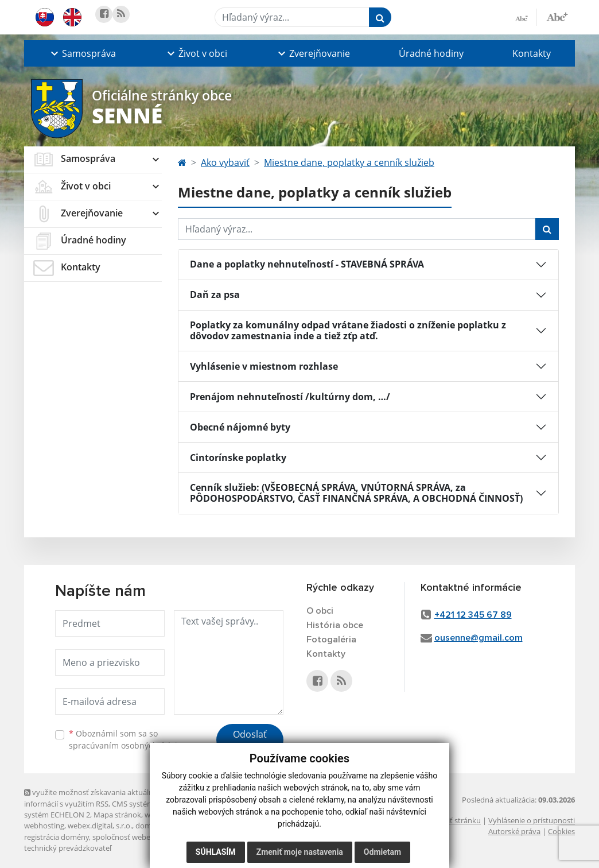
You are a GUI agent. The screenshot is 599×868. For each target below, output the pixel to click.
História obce (335, 625)
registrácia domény (57, 837)
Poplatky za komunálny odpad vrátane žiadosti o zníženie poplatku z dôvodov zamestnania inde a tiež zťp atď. (348, 330)
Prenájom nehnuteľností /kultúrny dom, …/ (290, 397)
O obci (320, 611)
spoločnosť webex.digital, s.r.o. (144, 837)
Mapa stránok (117, 815)
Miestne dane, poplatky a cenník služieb (349, 162)
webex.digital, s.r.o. (100, 826)
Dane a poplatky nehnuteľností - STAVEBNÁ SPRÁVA (307, 264)
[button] (82, 53)
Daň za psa (215, 294)
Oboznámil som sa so (127, 739)
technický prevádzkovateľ (68, 848)
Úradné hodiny (431, 53)
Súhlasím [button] (216, 852)
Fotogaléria (331, 640)
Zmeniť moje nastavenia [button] (300, 852)
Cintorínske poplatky (238, 458)
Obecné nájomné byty (240, 427)
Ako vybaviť (225, 162)
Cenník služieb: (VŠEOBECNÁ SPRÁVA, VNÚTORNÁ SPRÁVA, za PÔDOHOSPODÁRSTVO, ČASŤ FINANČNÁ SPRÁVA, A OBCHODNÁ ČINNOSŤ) (356, 493)
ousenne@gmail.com (479, 638)
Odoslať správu (250, 741)
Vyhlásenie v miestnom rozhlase (264, 366)
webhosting (44, 826)
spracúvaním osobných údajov (127, 745)
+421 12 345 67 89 (473, 615)
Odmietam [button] (382, 852)
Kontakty (532, 53)
